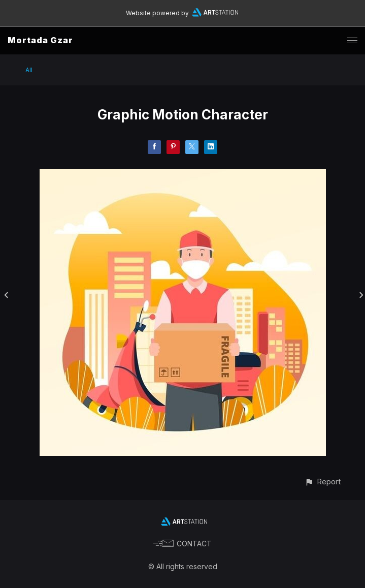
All (29, 70)
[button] (323, 482)
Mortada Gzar (40, 40)
